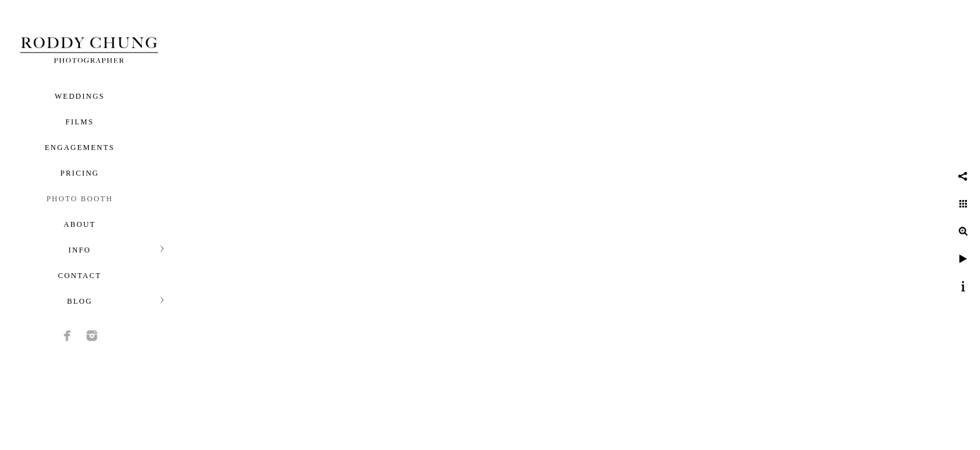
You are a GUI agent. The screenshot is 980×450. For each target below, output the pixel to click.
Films (80, 122)
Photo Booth (79, 199)
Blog (80, 301)
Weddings (80, 96)
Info (79, 250)
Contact (80, 276)
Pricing (79, 173)
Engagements (80, 147)
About (80, 224)
